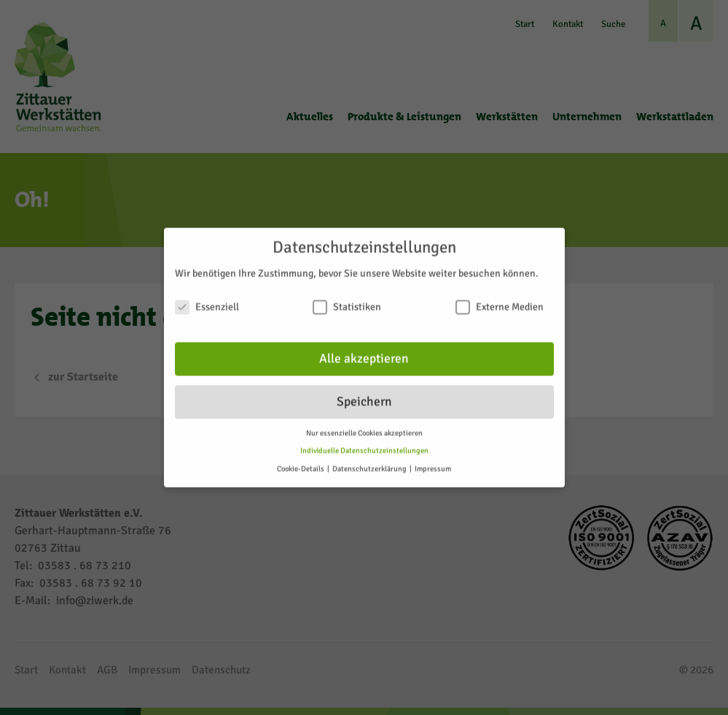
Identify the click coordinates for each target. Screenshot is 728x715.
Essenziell (207, 300)
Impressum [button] (433, 462)
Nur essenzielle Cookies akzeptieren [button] (364, 425)
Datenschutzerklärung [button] (370, 462)
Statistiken (347, 300)
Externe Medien (500, 300)
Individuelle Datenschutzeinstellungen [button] (364, 444)
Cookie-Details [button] (301, 462)
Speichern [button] (364, 395)
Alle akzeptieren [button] (364, 352)
